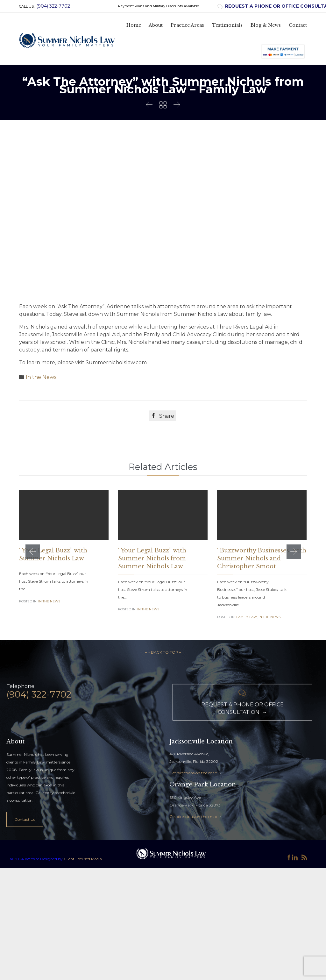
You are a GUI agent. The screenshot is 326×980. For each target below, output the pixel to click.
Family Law (247, 617)
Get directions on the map (193, 820)
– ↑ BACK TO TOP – (163, 700)
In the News (41, 377)
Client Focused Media (82, 906)
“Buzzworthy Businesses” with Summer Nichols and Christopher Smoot (262, 558)
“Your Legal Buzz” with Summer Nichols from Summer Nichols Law (152, 558)
